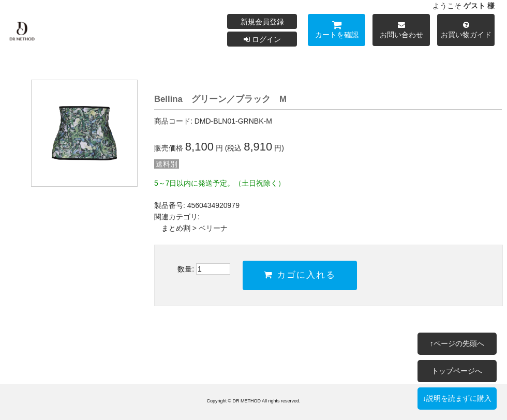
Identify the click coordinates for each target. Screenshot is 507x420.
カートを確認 (337, 31)
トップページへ (457, 371)
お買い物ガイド (466, 31)
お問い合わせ (401, 31)
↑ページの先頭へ (457, 343)
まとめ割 (176, 228)
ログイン (262, 39)
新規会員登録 (262, 22)
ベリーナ (213, 228)
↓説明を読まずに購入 (457, 398)
